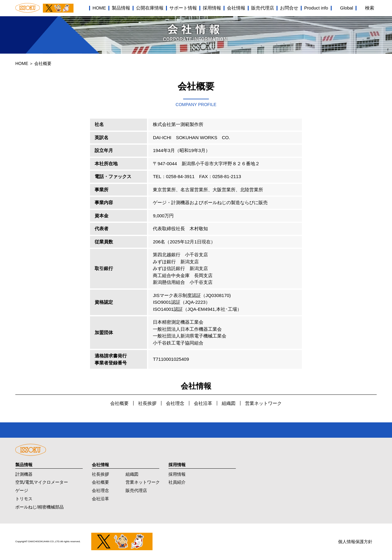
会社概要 (119, 403)
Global (347, 8)
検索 (370, 8)
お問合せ (289, 8)
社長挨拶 (147, 403)
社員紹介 (177, 482)
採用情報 (212, 8)
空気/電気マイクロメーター (42, 482)
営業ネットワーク (263, 403)
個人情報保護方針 (355, 542)
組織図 (229, 403)
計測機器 (24, 474)
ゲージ (22, 490)
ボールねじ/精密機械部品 (40, 507)
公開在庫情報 (150, 8)
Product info (316, 8)
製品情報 (121, 8)
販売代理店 (263, 8)
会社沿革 (203, 403)
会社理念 (175, 403)
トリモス (24, 499)
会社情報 (236, 8)
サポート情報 (183, 8)
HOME (99, 8)
